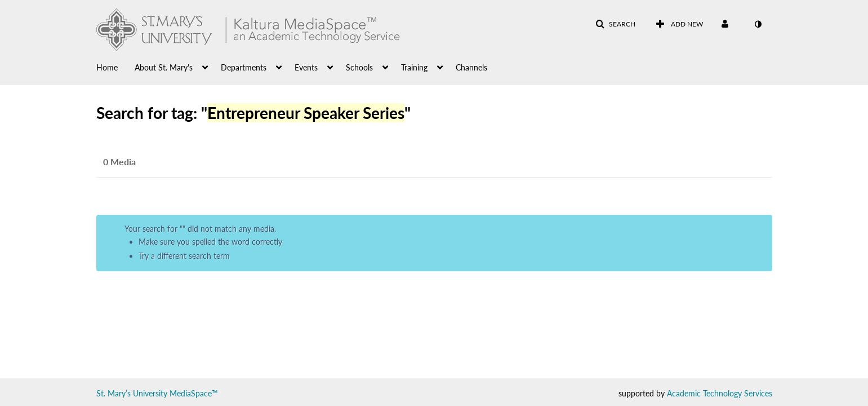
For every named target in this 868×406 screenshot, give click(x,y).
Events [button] (306, 67)
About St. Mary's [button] (164, 67)
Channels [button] (471, 67)
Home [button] (107, 67)
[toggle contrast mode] (758, 24)
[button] (615, 24)
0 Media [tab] (119, 162)
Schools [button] (359, 67)
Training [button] (414, 67)
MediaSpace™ (194, 393)
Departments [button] (244, 67)
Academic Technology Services (720, 393)
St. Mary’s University (132, 393)
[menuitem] (115, 67)
